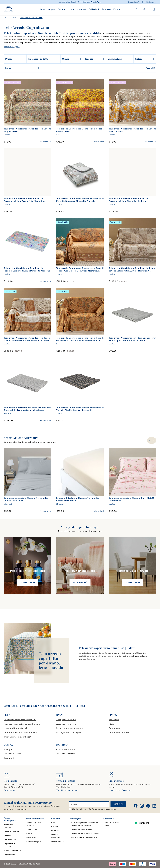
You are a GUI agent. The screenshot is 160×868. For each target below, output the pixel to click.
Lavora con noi (58, 842)
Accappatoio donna (66, 724)
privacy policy (110, 809)
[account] (144, 9)
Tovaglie (8, 749)
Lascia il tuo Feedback (120, 790)
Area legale (75, 819)
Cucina (61, 9)
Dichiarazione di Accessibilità (83, 838)
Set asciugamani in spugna (70, 728)
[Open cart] (154, 9)
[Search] (136, 9)
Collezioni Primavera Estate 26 (20, 720)
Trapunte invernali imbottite (18, 737)
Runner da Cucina (13, 754)
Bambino (81, 9)
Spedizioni (8, 836)
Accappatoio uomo (66, 720)
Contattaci (9, 790)
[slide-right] (154, 440)
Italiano (151, 2)
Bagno (52, 9)
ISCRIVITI (118, 804)
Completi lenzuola (66, 749)
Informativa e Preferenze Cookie (84, 834)
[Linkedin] (154, 806)
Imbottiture (31, 838)
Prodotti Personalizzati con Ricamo (22, 724)
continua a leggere (12, 47)
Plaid (111, 724)
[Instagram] (142, 806)
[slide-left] (149, 440)
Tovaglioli (9, 758)
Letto (43, 9)
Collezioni (94, 9)
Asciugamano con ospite (69, 732)
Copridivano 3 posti (119, 732)
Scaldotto (114, 720)
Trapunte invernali (65, 754)
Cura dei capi (31, 830)
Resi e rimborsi (10, 840)
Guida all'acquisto (10, 819)
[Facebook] (136, 806)
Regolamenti (9, 855)
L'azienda (56, 819)
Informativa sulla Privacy (81, 830)
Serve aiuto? (133, 2)
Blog (53, 823)
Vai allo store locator (67, 790)
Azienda (55, 827)
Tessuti (29, 834)
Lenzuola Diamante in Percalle (19, 728)
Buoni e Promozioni (13, 851)
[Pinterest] (148, 806)
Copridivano (115, 728)
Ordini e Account (11, 832)
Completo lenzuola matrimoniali (20, 732)
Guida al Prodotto (35, 819)
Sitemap (55, 831)
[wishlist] (149, 9)
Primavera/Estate (111, 9)
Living (71, 9)
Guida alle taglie (33, 842)
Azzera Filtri (151, 68)
